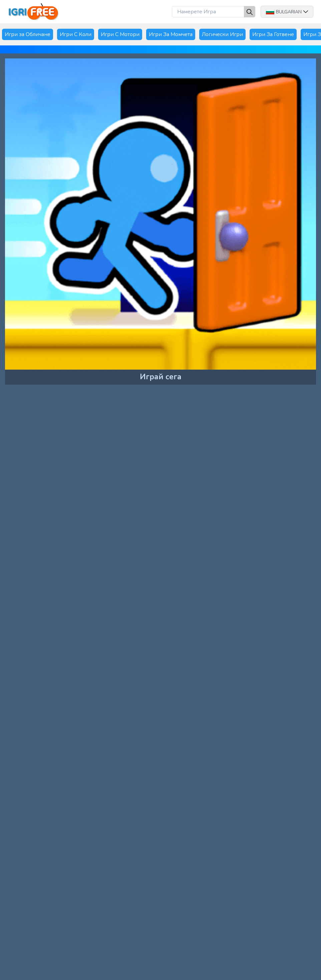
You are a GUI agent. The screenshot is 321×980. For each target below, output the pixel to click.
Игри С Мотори (120, 34)
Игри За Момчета (171, 34)
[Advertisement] (58, 438)
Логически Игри (222, 34)
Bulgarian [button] (287, 12)
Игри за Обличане (28, 34)
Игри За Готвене (273, 34)
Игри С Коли (76, 34)
